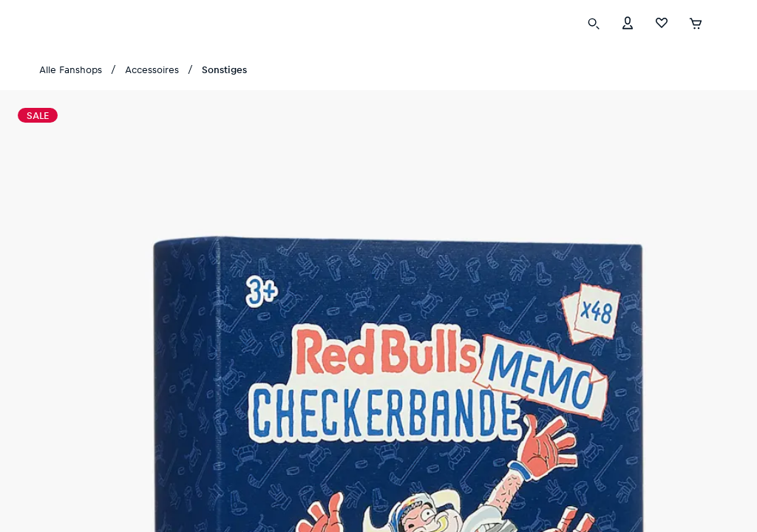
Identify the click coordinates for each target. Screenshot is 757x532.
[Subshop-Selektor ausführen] (721, 22)
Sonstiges (224, 69)
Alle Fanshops (71, 69)
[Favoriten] (662, 22)
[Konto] (628, 22)
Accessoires (152, 69)
